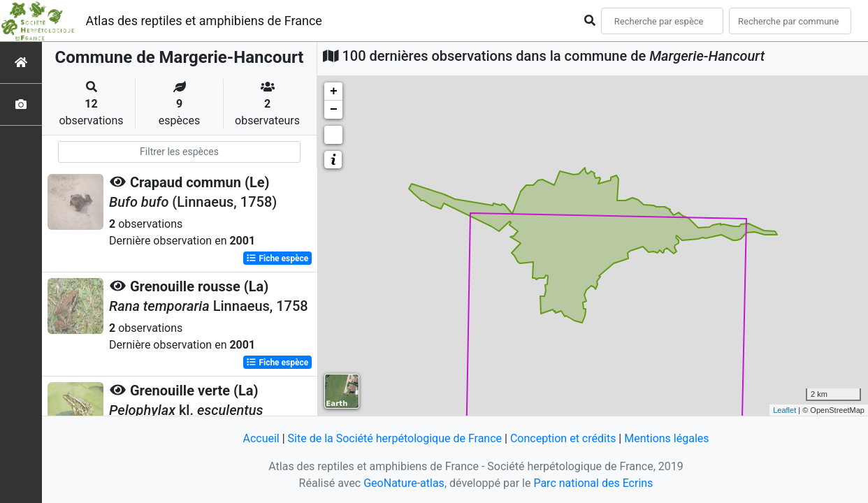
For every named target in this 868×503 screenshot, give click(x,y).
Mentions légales (666, 438)
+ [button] (334, 92)
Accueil (261, 438)
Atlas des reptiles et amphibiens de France (204, 21)
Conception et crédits (563, 438)
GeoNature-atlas (404, 483)
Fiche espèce (277, 258)
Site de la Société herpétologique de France (395, 438)
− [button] (334, 110)
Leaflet (784, 410)
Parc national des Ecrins (593, 483)
